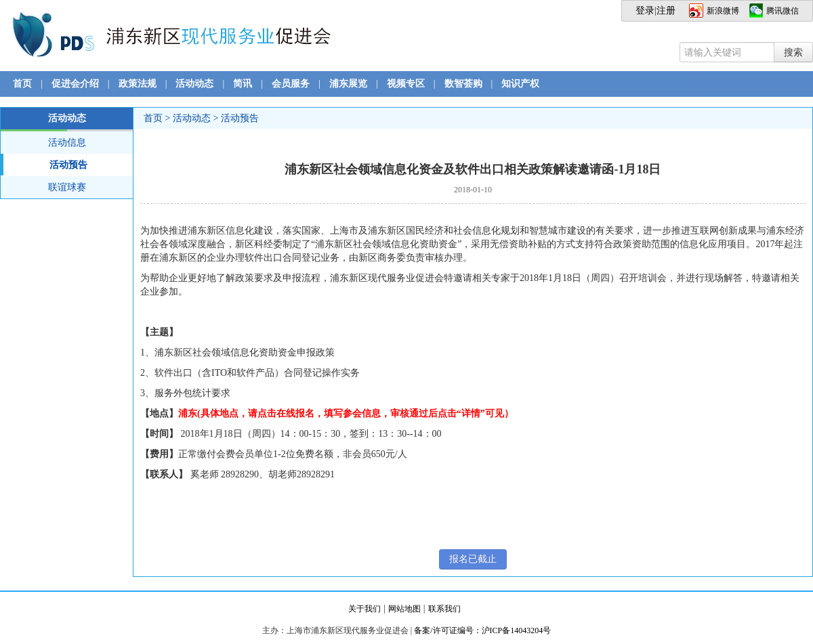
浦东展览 (348, 84)
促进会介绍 (75, 84)
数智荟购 (463, 84)
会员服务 (291, 84)
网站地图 (404, 609)
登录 (645, 10)
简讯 (243, 84)
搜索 (793, 52)
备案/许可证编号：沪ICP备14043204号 (482, 630)
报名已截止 (473, 559)
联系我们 (444, 609)
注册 (666, 10)
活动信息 (67, 143)
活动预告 (44, 165)
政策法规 (138, 84)
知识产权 (520, 84)
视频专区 (406, 84)
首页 (22, 84)
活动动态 (194, 84)
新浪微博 (723, 11)
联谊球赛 (67, 187)
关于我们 (364, 609)
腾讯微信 (783, 11)
